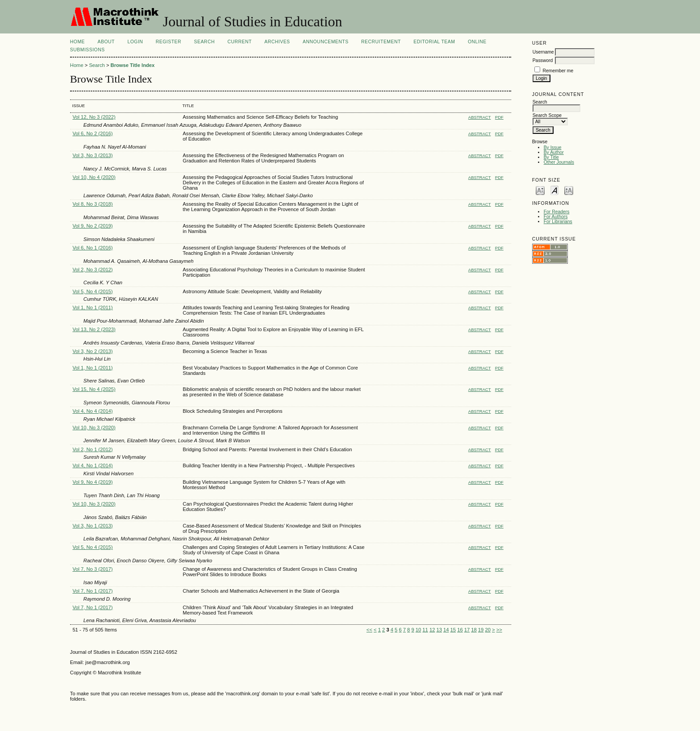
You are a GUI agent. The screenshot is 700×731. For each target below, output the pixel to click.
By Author (554, 152)
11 (425, 630)
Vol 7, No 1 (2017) (92, 591)
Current (239, 42)
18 (474, 630)
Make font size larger (569, 190)
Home (77, 42)
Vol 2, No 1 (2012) (92, 449)
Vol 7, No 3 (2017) (92, 569)
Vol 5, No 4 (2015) (92, 291)
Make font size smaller (540, 190)
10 (418, 630)
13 (439, 630)
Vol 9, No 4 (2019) (92, 482)
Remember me (558, 71)
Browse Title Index (133, 65)
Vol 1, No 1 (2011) (92, 307)
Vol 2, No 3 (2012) (92, 270)
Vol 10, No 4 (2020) (94, 177)
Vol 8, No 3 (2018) (92, 204)
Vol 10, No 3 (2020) (94, 428)
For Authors (556, 217)
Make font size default (554, 190)
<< (369, 630)
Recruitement (381, 42)
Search (204, 42)
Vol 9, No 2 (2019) (92, 226)
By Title (551, 157)
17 (467, 630)
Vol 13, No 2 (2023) (94, 329)
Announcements (326, 42)
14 (446, 630)
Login (135, 42)
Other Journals (559, 162)
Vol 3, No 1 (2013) (92, 526)
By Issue (553, 147)
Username (543, 52)
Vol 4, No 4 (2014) (92, 411)
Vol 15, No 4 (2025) (94, 389)
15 (453, 630)
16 (460, 630)
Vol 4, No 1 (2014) (92, 465)
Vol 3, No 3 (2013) (92, 155)
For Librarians (558, 222)
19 (481, 630)
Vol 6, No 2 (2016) (92, 133)
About (106, 42)
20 (487, 630)
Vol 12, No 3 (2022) (94, 117)
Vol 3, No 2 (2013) (92, 351)
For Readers (557, 212)
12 (432, 630)
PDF (499, 117)
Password (543, 60)
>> (499, 630)
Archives (277, 42)
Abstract (480, 117)
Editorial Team (434, 42)
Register (169, 42)
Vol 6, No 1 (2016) (92, 248)
